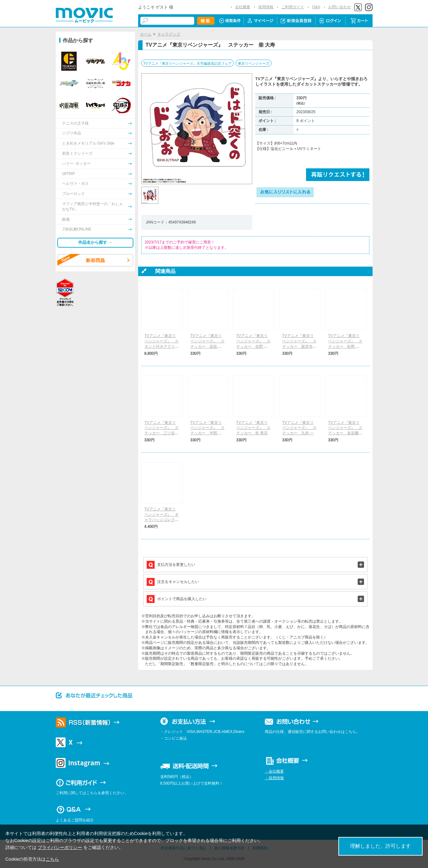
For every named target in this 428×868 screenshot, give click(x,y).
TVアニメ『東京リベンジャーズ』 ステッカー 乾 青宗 (253, 428)
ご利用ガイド (293, 7)
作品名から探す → (95, 242)
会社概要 (243, 7)
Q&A (316, 7)
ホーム (146, 34)
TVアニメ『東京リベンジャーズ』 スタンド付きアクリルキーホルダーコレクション (162, 346)
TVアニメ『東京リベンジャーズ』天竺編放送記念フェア (188, 63)
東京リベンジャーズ (254, 63)
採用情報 (266, 7)
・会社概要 (274, 771)
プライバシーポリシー (60, 847)
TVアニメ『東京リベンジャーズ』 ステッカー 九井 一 (299, 428)
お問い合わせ (340, 7)
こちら (52, 859)
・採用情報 (274, 778)
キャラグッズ (169, 34)
